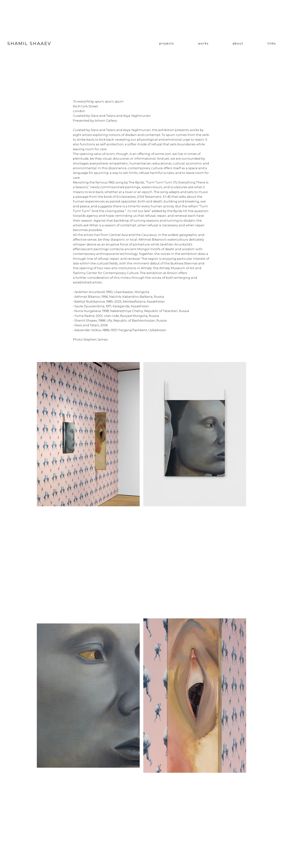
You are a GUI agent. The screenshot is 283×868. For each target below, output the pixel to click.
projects (166, 43)
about (238, 43)
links (272, 43)
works (203, 43)
